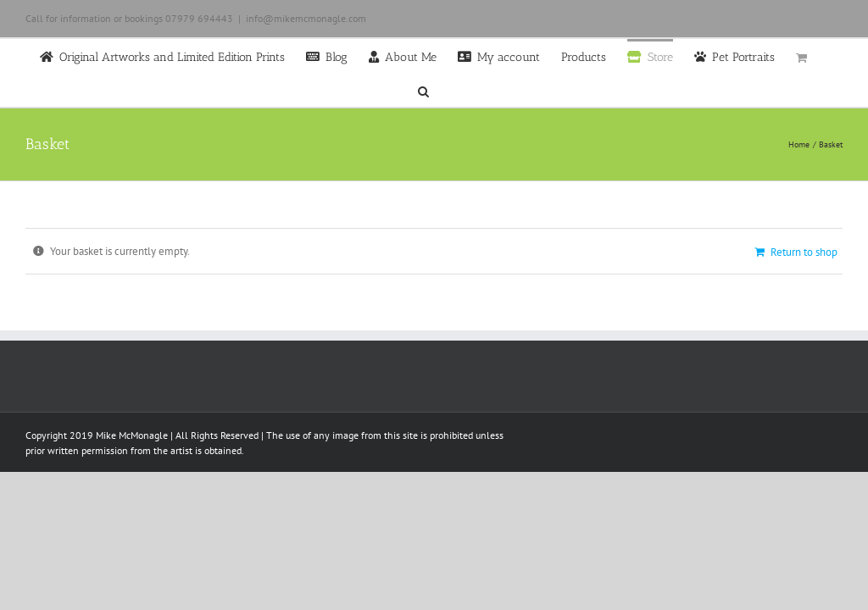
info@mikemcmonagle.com (306, 18)
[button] (423, 90)
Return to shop (804, 252)
